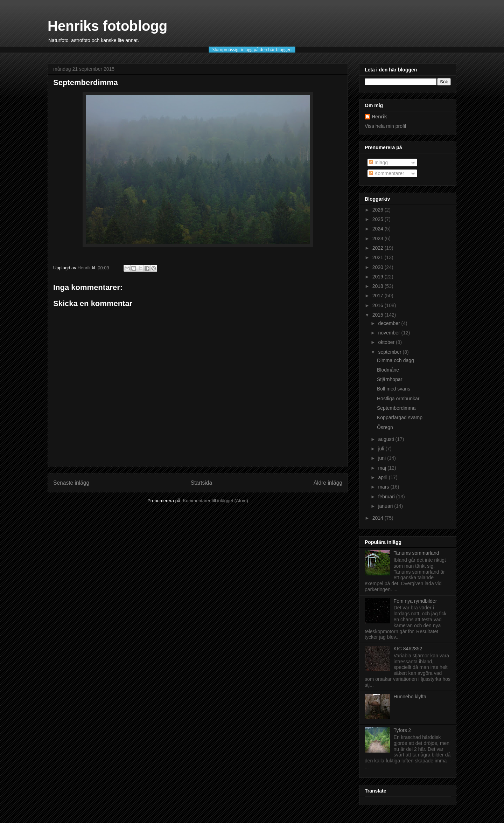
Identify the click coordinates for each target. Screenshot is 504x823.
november (390, 333)
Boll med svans (394, 389)
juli (382, 449)
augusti (387, 439)
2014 (379, 518)
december (390, 323)
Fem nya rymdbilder (415, 601)
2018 (379, 286)
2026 (379, 210)
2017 (379, 296)
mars (384, 487)
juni (383, 458)
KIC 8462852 (408, 649)
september (390, 352)
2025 (379, 219)
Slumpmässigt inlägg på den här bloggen (252, 50)
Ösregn (385, 427)
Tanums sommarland (416, 553)
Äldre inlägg (328, 483)
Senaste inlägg (71, 483)
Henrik (379, 117)
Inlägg (378, 162)
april (383, 477)
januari (386, 506)
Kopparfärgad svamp (400, 417)
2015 (379, 315)
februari (387, 497)
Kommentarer (387, 173)
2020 (379, 267)
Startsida (202, 483)
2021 (379, 257)
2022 (379, 248)
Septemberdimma (396, 408)
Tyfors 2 (402, 730)
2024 (379, 229)
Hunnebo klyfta (410, 697)
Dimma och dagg (395, 360)
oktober (387, 342)
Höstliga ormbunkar (398, 399)
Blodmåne (388, 370)
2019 (379, 277)
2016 (379, 305)
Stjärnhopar (390, 379)
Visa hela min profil (385, 126)
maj (383, 468)
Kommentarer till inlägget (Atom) (215, 501)
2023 (379, 238)
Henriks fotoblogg (107, 26)
